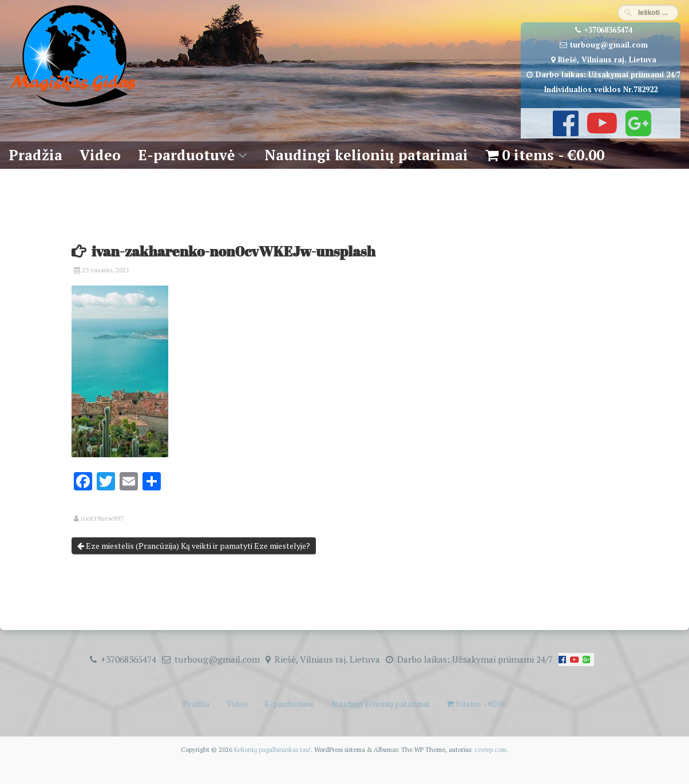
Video (100, 155)
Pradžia (35, 155)
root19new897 (102, 518)
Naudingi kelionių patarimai (366, 155)
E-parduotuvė (186, 155)
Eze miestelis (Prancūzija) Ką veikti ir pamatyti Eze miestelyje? (194, 546)
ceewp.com (490, 749)
